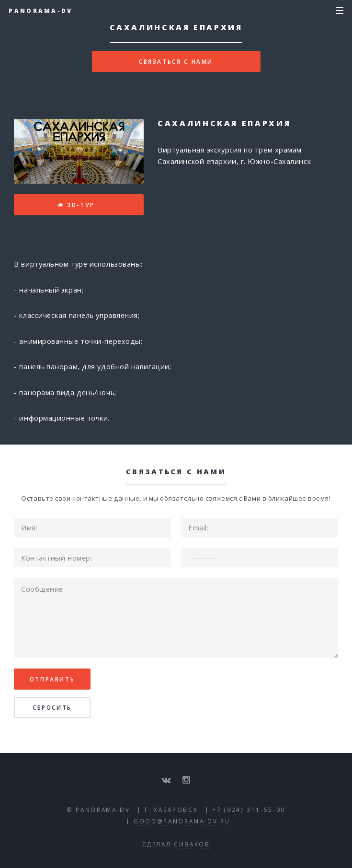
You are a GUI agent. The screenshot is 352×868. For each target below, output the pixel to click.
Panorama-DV (40, 11)
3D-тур (81, 205)
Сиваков (192, 844)
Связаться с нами (176, 61)
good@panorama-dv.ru (182, 821)
